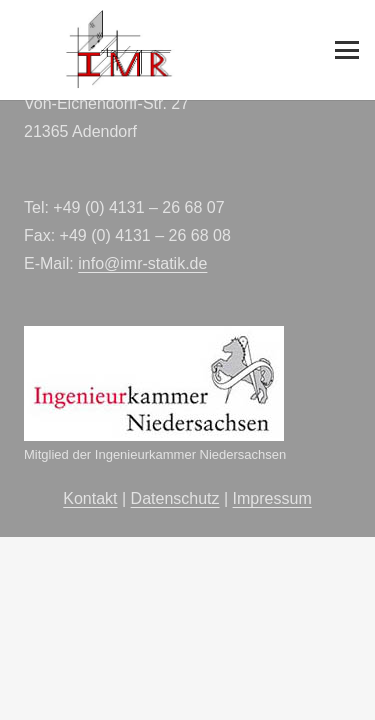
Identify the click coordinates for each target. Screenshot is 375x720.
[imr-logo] (120, 50)
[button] (347, 50)
